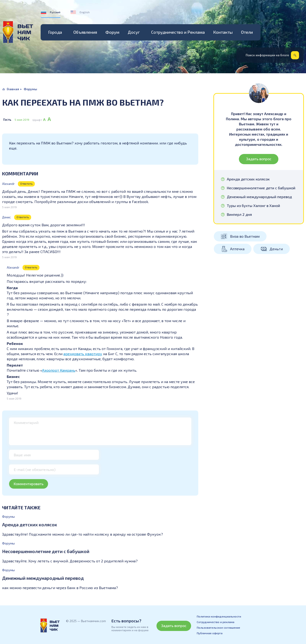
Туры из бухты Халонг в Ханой (253, 206)
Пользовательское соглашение (218, 627)
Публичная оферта (210, 633)
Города (55, 32)
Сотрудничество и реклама (215, 622)
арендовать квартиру (83, 354)
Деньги (276, 249)
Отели (247, 32)
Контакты (223, 32)
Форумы (30, 89)
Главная (13, 89)
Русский (55, 12)
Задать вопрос (259, 159)
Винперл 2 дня (239, 214)
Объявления (85, 32)
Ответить (26, 184)
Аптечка (237, 249)
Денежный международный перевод (43, 578)
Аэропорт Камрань (59, 370)
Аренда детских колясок (30, 524)
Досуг (134, 32)
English (85, 12)
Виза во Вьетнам (245, 236)
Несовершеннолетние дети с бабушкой (46, 551)
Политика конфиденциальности (219, 616)
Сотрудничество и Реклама (178, 32)
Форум (112, 32)
